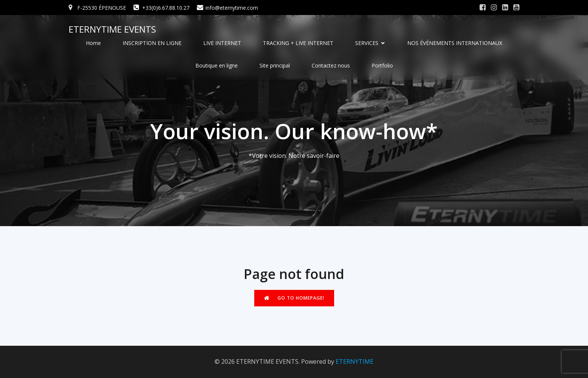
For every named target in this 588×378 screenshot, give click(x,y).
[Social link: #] (483, 7)
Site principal (275, 65)
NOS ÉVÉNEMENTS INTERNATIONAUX (455, 43)
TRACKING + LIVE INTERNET (298, 43)
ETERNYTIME (355, 361)
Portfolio (382, 65)
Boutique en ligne (217, 65)
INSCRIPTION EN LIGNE (152, 43)
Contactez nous (331, 65)
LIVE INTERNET (222, 43)
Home (93, 43)
